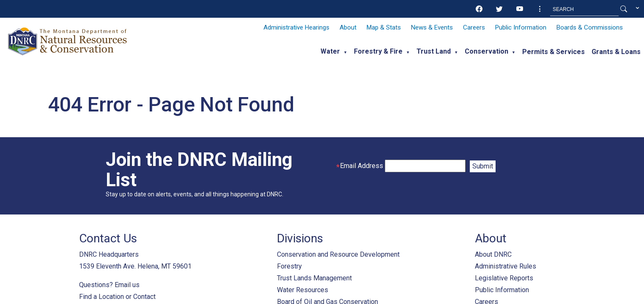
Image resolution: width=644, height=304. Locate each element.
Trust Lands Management (314, 278)
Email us (127, 285)
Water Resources (303, 290)
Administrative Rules (506, 266)
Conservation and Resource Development (338, 254)
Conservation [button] (486, 51)
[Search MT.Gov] (584, 9)
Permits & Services (554, 52)
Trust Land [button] (434, 51)
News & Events (432, 27)
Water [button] (330, 51)
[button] (540, 9)
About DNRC (493, 254)
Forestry (289, 266)
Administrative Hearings (296, 27)
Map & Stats (384, 27)
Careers (474, 27)
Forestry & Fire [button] (378, 51)
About (348, 27)
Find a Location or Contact (117, 297)
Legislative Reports (504, 278)
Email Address (359, 166)
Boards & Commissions (590, 27)
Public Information (521, 27)
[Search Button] (624, 9)
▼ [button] (345, 52)
